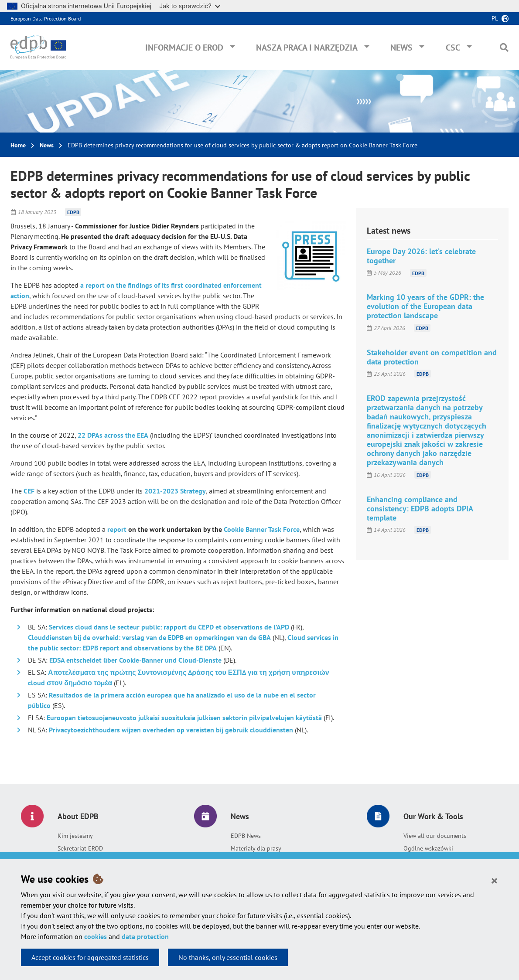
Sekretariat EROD (80, 848)
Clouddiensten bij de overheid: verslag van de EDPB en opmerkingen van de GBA (149, 637)
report (117, 529)
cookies (96, 936)
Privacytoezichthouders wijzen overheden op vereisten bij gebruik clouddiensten (171, 730)
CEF (29, 491)
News (401, 48)
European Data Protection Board (46, 19)
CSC (453, 48)
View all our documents (435, 836)
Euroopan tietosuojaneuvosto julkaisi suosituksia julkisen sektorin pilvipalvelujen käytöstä (184, 718)
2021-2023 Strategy (175, 491)
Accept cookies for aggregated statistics (90, 957)
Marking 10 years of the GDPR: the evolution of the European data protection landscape (425, 306)
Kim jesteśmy (75, 836)
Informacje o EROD (184, 48)
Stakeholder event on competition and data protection (432, 357)
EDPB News (246, 836)
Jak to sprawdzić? (190, 6)
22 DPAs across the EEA (113, 435)
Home (18, 145)
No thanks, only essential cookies (228, 957)
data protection (145, 936)
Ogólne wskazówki (428, 848)
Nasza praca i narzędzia (307, 48)
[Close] (494, 880)
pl (495, 18)
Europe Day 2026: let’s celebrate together (421, 256)
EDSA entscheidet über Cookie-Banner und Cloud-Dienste (135, 660)
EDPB (73, 212)
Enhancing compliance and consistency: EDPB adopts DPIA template (420, 509)
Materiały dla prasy (256, 848)
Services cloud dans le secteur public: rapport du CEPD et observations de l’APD (169, 627)
